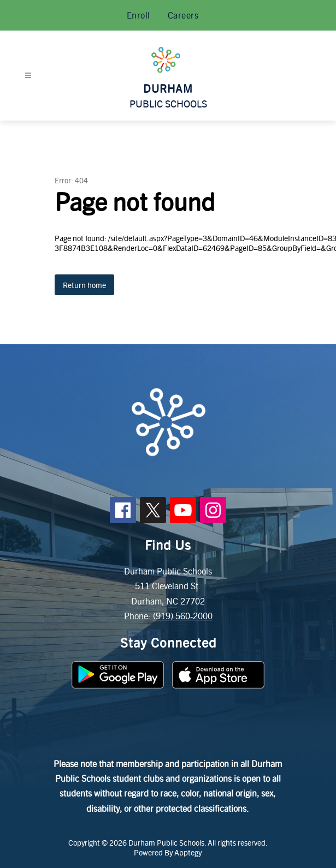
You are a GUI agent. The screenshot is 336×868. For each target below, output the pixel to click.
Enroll (138, 15)
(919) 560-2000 (183, 616)
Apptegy (188, 852)
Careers (183, 15)
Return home (84, 285)
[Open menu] (28, 76)
